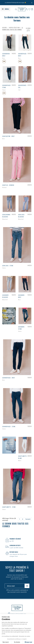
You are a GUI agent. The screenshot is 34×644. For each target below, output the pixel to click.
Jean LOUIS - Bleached (22, 216)
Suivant (28, 519)
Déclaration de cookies (24, 636)
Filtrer (28, 29)
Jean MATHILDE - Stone (9, 426)
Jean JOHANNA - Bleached (7, 216)
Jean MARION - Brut (6, 55)
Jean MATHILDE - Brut (23, 55)
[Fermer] (32, 3)
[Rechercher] (16, 9)
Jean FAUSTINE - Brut (8, 136)
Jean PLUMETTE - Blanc (23, 457)
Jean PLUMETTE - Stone (9, 507)
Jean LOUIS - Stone (8, 266)
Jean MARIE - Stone (22, 328)
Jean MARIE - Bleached (6, 296)
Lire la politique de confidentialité (10, 636)
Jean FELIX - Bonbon (8, 185)
